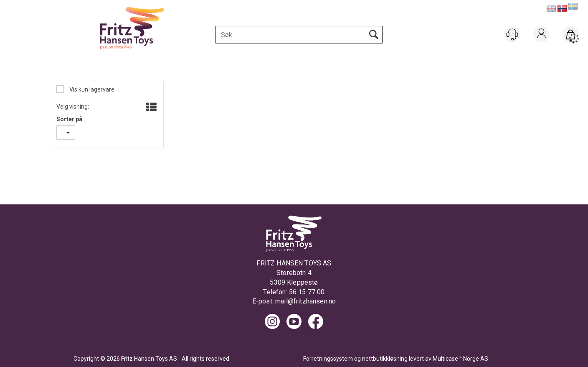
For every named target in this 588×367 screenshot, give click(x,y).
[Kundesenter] (512, 34)
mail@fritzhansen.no (305, 301)
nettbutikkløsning (385, 359)
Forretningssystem (328, 359)
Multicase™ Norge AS (460, 359)
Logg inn (541, 45)
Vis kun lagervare (91, 89)
